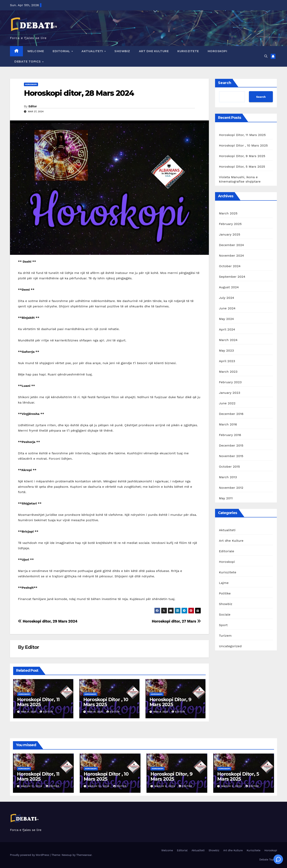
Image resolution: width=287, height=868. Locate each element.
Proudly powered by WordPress (30, 855)
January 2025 (230, 234)
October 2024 (230, 266)
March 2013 (228, 477)
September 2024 (232, 277)
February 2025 (230, 224)
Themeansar (84, 855)
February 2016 (230, 435)
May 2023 (227, 350)
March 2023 (228, 372)
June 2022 (227, 403)
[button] (266, 56)
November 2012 (231, 488)
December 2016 (231, 414)
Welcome (36, 51)
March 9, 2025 (165, 786)
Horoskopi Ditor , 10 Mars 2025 (106, 702)
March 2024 (228, 340)
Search (225, 83)
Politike (225, 593)
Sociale (225, 614)
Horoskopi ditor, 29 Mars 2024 (48, 621)
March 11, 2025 (32, 786)
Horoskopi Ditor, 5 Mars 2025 (242, 167)
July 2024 (227, 298)
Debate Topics (28, 62)
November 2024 (231, 256)
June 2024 (227, 308)
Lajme (224, 583)
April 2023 (227, 361)
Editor (33, 106)
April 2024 (227, 329)
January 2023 (230, 393)
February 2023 (230, 382)
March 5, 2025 (232, 786)
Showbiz (122, 51)
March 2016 (228, 424)
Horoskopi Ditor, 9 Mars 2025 (170, 702)
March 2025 (228, 213)
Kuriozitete (188, 51)
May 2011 (226, 498)
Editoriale (227, 551)
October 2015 (230, 467)
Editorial (62, 51)
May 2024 (227, 319)
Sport (223, 625)
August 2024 (229, 287)
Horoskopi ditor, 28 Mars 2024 (79, 93)
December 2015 (231, 445)
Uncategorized (230, 646)
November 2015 (231, 456)
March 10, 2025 (99, 786)
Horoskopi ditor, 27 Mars (176, 621)
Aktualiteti (93, 51)
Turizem (225, 636)
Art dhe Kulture (154, 51)
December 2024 (232, 245)
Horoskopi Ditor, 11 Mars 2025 (38, 702)
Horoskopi (217, 51)
